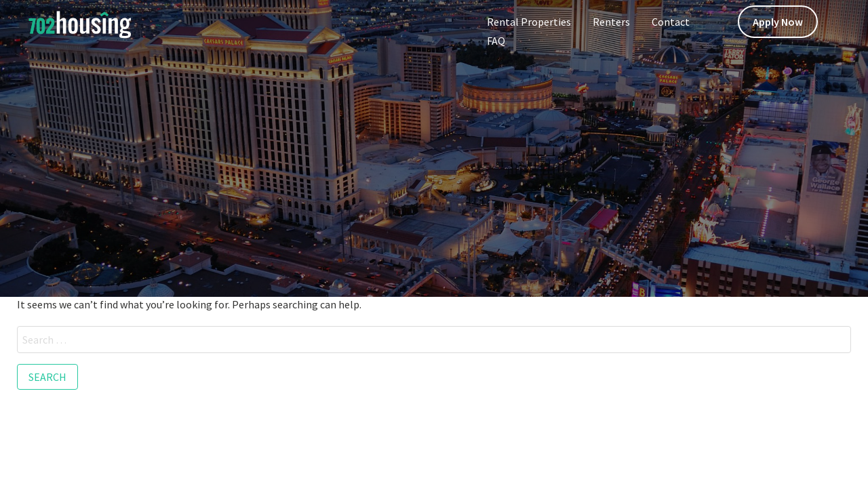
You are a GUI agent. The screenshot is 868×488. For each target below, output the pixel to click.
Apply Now (778, 22)
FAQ (496, 41)
